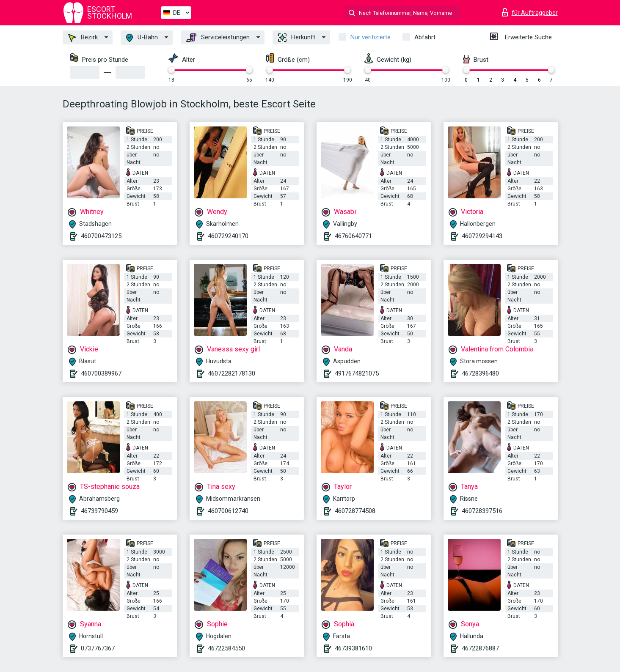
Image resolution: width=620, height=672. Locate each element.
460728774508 (355, 511)
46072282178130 (231, 373)
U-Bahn (142, 38)
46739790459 (99, 511)
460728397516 (482, 511)
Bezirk (83, 38)
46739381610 (353, 648)
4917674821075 (357, 373)
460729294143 (482, 236)
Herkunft (297, 38)
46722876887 (480, 648)
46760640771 (353, 236)
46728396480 (480, 373)
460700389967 (101, 373)
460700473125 (101, 236)
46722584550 (226, 648)
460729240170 (228, 236)
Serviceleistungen (218, 38)
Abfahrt (425, 37)
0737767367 (98, 648)
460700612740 (228, 511)
